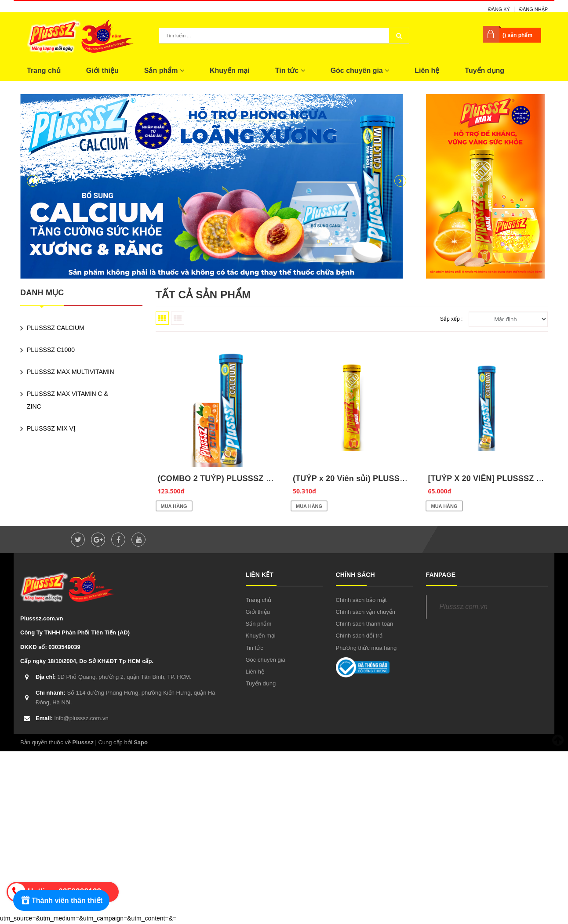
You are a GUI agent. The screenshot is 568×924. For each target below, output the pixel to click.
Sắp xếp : (451, 319)
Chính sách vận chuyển (366, 612)
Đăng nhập (533, 9)
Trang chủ (44, 71)
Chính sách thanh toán (365, 624)
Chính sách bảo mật (361, 600)
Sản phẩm (164, 71)
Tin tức (290, 71)
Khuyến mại (230, 71)
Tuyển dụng (484, 71)
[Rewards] (61, 900)
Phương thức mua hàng (366, 648)
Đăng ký (499, 9)
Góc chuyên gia (360, 71)
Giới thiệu (102, 71)
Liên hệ (427, 71)
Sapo (141, 742)
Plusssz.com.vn (464, 607)
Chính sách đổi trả (359, 636)
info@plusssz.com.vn (72, 718)
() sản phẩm (517, 35)
